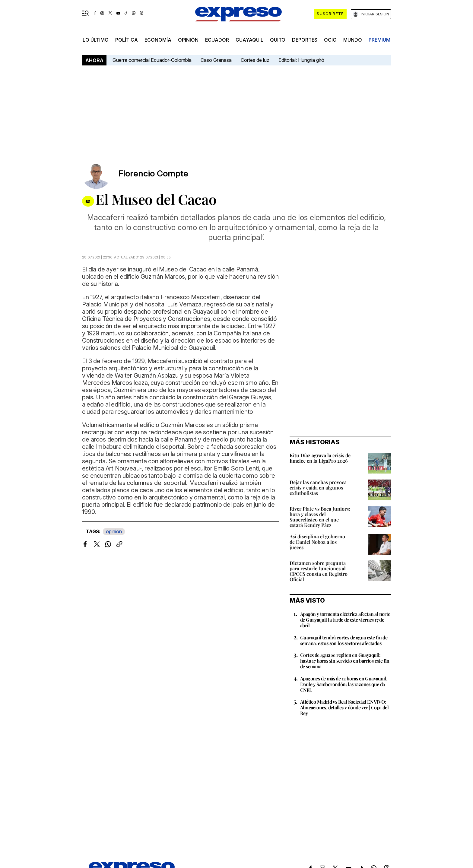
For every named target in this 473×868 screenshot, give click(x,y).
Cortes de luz (255, 60)
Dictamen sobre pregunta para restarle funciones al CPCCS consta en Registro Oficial (319, 571)
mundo (353, 40)
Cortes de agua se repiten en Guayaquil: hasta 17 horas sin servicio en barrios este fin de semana (345, 661)
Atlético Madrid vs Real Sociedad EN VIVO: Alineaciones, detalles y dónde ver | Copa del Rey (344, 707)
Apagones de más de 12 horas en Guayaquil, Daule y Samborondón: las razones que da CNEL (344, 684)
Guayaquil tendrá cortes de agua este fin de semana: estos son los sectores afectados (344, 640)
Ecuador (217, 40)
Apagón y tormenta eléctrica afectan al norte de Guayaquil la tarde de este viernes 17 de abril (345, 620)
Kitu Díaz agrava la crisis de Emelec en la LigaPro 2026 (320, 458)
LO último (96, 40)
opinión (188, 40)
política (127, 40)
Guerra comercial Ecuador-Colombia (152, 60)
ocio (330, 40)
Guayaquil (249, 40)
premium (379, 40)
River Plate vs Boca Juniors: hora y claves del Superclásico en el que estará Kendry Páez (320, 517)
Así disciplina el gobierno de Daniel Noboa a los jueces (317, 542)
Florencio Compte (153, 174)
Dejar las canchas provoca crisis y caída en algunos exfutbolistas (318, 488)
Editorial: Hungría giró (301, 60)
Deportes (305, 40)
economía (158, 40)
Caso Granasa (216, 60)
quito (278, 40)
